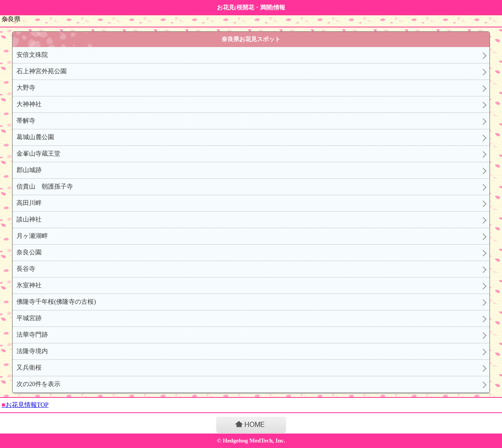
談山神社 (29, 219)
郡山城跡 (29, 170)
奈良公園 (29, 252)
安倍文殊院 (32, 55)
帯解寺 (26, 121)
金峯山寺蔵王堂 (38, 153)
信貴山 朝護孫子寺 (45, 186)
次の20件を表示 (38, 384)
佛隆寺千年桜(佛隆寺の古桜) (56, 302)
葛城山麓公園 (35, 137)
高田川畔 (29, 203)
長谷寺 (26, 269)
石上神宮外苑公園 (42, 71)
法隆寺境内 (32, 351)
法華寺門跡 (32, 335)
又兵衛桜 (29, 367)
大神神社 (29, 104)
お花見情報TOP (25, 405)
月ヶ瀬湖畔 (32, 236)
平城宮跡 (29, 318)
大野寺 (26, 88)
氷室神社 (29, 285)
